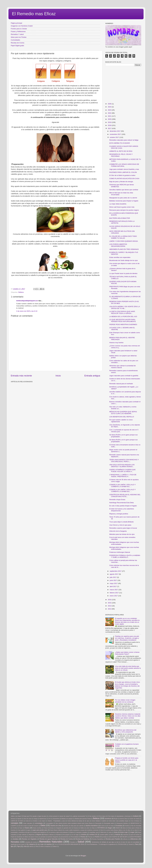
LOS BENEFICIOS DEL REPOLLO (122, 417)
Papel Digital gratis (17, 46)
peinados (43, 837)
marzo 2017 (114, 590)
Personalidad (74, 837)
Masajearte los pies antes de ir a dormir (123, 198)
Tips (19, 846)
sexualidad (136, 842)
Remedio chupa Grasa (117, 500)
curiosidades (39, 823)
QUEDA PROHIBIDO (135, 837)
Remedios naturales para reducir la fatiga (124, 140)
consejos (15, 823)
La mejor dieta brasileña (118, 204)
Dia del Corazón (34, 826)
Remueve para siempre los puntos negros (124, 210)
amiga (35, 819)
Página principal (16, 23)
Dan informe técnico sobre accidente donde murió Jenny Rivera (74, 823)
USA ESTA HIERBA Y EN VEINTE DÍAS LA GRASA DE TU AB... (125, 307)
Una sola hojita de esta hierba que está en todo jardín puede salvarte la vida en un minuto (128, 668)
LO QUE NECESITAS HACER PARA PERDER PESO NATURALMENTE (123, 320)
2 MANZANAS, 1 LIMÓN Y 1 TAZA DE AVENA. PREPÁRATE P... (123, 476)
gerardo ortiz (67, 828)
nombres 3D (93, 835)
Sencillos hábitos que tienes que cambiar (124, 190)
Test (136, 844)
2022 (110, 113)
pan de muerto (135, 835)
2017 (110, 128)
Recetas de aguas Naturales (49, 839)
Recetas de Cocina (18, 43)
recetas (15, 839)
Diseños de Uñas (56, 826)
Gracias (76, 828)
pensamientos (65, 837)
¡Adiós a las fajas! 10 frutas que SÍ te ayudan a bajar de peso (28, 816)
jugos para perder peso (40, 830)
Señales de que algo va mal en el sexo (113, 842)
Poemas (90, 837)
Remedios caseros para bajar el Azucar (123, 528)
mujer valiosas (22, 835)
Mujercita (31, 835)
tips (12, 846)
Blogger (83, 856)
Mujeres (39, 835)
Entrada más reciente (21, 376)
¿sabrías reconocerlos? (79, 816)
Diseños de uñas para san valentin (74, 826)
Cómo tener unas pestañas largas (119, 821)
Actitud (135, 816)
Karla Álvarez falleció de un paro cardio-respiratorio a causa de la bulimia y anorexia (74, 830)
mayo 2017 (114, 583)
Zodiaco (55, 846)
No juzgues (66, 835)
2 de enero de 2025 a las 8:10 (27, 311)
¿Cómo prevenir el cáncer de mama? (59, 816)
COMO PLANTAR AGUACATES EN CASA (124, 179)
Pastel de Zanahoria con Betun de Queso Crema (25, 837)
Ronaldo (72, 842)
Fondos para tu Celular (19, 29)
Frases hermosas (49, 828)
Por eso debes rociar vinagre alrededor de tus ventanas (125, 701)
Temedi (131, 844)
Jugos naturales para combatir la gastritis (124, 376)
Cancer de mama (134, 819)
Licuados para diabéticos (39, 832)
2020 (110, 119)
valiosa (31, 846)
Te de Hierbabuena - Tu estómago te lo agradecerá (101, 844)
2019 (110, 122)
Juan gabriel (21, 830)
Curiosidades (15, 40)
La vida (135, 830)
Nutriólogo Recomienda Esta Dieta (122, 503)
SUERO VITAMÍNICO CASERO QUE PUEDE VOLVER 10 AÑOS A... (122, 471)
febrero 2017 (114, 593)
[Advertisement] (49, 389)
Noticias (118, 835)
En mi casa (110, 826)
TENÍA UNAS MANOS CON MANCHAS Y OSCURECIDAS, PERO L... (124, 461)
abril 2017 (113, 586)
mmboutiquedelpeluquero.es (27, 301)
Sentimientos (95, 842)
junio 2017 (114, 580)
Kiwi (102, 830)
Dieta (43, 825)
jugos (29, 830)
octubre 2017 (115, 137)
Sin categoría (31, 844)
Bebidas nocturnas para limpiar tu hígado (124, 201)
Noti (112, 835)
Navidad (58, 835)
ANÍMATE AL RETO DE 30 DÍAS (121, 151)
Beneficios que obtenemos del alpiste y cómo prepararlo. (126, 731)
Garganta (59, 828)
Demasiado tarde (109, 823)
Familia (127, 826)
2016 (110, 600)
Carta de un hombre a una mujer (35, 821)
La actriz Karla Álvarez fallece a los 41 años (118, 830)
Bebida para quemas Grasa (83, 819)
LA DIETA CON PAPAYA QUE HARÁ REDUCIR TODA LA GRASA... (122, 312)
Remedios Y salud (17, 34)
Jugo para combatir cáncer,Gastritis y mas (124, 169)
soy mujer (41, 844)
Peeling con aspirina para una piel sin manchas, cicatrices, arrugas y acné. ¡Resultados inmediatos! (127, 638)
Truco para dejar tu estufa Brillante (122, 522)
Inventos (13, 830)
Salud (81, 842)
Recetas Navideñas (98, 839)
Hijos (93, 828)
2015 (110, 603)
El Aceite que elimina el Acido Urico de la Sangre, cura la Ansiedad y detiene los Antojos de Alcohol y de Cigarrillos (127, 685)
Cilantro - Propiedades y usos (56, 821)
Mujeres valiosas (49, 835)
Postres (97, 837)
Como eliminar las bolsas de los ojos (78, 821)
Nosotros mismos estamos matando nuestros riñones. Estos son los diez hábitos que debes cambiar (128, 716)
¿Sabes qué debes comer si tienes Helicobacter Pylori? (127, 653)
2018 (110, 125)
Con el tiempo (135, 821)
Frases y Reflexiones (18, 32)
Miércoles (104, 832)
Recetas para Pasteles (113, 839)
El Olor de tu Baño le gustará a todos (122, 175)
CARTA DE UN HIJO (17, 821)
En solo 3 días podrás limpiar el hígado (123, 506)
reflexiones (134, 839)
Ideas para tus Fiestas (19, 37)
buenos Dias (124, 819)
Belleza (21, 292)
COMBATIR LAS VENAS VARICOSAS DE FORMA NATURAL (124, 165)
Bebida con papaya (67, 819)
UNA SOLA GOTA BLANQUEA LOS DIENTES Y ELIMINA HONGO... (122, 466)
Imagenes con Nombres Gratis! (22, 26)
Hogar (110, 828)
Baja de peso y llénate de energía (121, 182)
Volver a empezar (45, 846)
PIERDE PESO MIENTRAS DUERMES (123, 324)
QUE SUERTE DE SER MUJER (118, 837)
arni (50, 819)
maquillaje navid (94, 832)
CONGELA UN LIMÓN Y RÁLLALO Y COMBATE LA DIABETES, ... (123, 486)
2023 (110, 110)
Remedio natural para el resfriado (121, 384)
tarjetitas (49, 844)
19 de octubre (92, 816)
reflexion (125, 839)
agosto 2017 (114, 574)
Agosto (19, 819)
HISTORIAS (101, 828)
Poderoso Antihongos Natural (120, 552)
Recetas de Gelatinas (82, 839)
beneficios (108, 819)
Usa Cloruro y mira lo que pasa (120, 525)
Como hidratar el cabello (99, 821)
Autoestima (56, 819)
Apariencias (43, 819)
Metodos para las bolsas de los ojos (122, 534)
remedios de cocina (31, 842)
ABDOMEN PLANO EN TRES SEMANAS (124, 249)
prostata (104, 837)
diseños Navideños (92, 826)
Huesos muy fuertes (116, 343)
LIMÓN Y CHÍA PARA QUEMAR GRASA (124, 241)
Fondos (15, 828)
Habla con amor (85, 828)
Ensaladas (119, 826)
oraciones (126, 835)
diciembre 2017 (115, 131)
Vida (37, 846)
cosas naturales (28, 823)
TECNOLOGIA (122, 844)
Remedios (15, 842)
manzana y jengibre (82, 832)
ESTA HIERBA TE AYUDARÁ (120, 143)
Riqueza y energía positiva (119, 514)
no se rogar (75, 835)
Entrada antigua (92, 376)
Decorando (98, 823)
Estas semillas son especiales (120, 257)
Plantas (83, 837)
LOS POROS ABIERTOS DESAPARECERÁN (118, 245)
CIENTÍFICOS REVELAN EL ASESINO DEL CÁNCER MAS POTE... (125, 496)
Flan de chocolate (136, 826)
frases (27, 828)
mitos (110, 832)
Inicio (58, 376)
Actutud (13, 819)
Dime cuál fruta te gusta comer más (122, 207)
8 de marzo (111, 816)
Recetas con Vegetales (29, 839)
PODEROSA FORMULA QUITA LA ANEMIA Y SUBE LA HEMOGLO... (125, 556)
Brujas (116, 819)
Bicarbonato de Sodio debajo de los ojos (124, 260)
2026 (110, 104)
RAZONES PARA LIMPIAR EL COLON (123, 172)
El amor (102, 826)
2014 (110, 606)
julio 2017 (113, 577)
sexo (129, 842)
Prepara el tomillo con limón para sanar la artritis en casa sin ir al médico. (127, 760)
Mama (72, 832)
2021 (110, 116)
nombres (84, 835)
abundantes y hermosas (124, 816)
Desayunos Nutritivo (122, 823)
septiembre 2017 (116, 571)
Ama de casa (28, 819)
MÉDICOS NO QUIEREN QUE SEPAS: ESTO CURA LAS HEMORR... (123, 413)
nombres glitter (104, 835)
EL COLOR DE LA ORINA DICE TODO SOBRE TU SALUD (123, 237)
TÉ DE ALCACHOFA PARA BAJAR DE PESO (71, 844)
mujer (132, 832)
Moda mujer (124, 832)
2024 (110, 107)
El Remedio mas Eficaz (34, 14)
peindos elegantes (53, 837)
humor (118, 828)
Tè (55, 844)
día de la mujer (23, 826)
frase (21, 828)
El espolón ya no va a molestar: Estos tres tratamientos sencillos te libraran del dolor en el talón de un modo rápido (127, 621)
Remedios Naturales (51, 842)
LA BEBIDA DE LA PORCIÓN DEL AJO (123, 316)
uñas (25, 846)
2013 (110, 609)
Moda (116, 832)
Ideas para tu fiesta (134, 828)
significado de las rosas (17, 844)
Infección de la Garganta (118, 531)
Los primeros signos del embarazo (58, 832)
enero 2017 (114, 596)
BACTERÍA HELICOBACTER (120, 218)
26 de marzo (102, 816)
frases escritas (37, 828)
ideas (124, 828)
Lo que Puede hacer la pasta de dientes (123, 273)
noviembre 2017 (116, 134)
